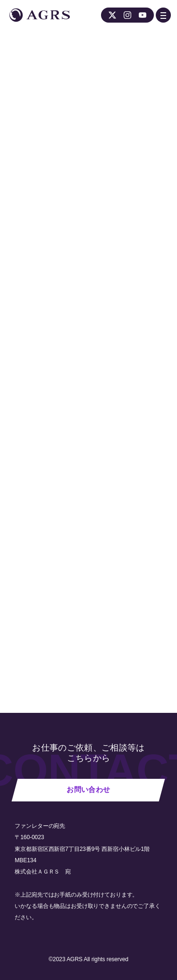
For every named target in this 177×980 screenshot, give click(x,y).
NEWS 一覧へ (44, 639)
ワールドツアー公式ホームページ (93, 334)
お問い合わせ (88, 790)
